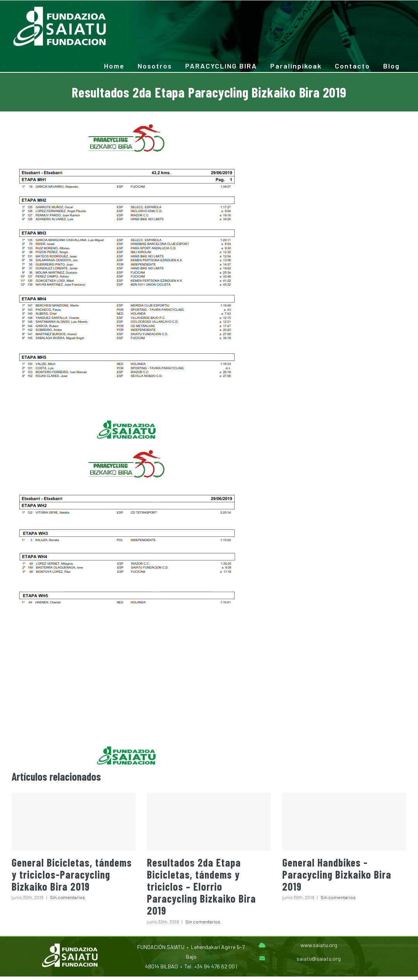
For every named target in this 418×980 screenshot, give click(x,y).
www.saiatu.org (319, 945)
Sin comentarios (67, 897)
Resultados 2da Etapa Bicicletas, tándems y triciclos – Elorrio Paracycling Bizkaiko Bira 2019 (201, 887)
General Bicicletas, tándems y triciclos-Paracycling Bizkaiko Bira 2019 (72, 874)
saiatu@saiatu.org (319, 959)
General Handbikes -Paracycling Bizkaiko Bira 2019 (337, 874)
